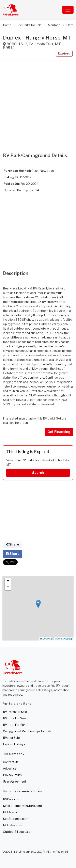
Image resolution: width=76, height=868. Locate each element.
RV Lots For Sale (15, 718)
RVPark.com (12, 799)
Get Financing (59, 432)
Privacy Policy (12, 775)
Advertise (10, 768)
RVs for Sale (11, 738)
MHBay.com (11, 812)
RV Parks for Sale (15, 712)
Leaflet (45, 639)
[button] (38, 604)
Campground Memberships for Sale (27, 731)
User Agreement (15, 781)
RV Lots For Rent (15, 725)
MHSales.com (13, 825)
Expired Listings (14, 744)
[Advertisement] (38, 105)
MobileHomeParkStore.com (22, 806)
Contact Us (11, 762)
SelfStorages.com (16, 819)
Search (38, 473)
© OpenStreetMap (63, 639)
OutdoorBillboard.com (18, 832)
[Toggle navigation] (68, 10)
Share (12, 544)
